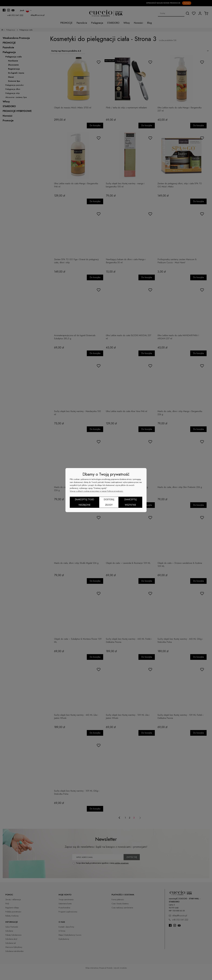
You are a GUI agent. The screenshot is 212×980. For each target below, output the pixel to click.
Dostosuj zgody (109, 502)
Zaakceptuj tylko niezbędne (84, 502)
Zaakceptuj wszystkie (130, 502)
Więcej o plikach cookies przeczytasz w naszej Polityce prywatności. (97, 491)
